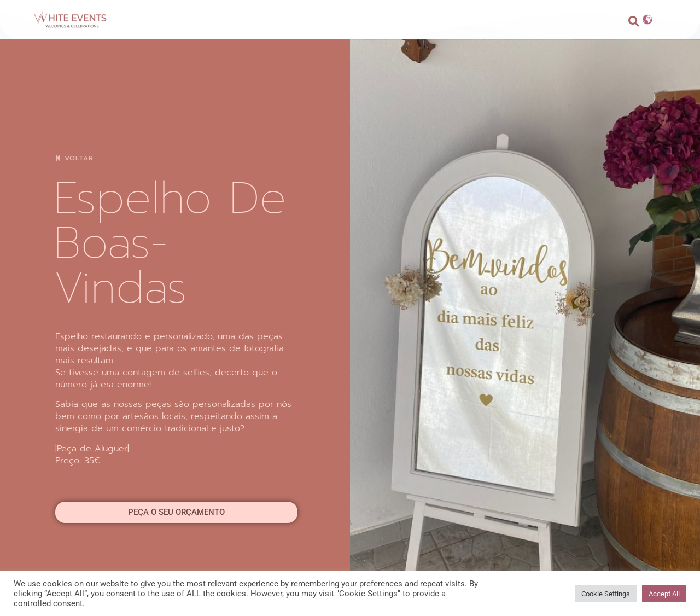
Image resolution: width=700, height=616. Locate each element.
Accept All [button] (664, 594)
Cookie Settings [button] (606, 594)
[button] (634, 21)
